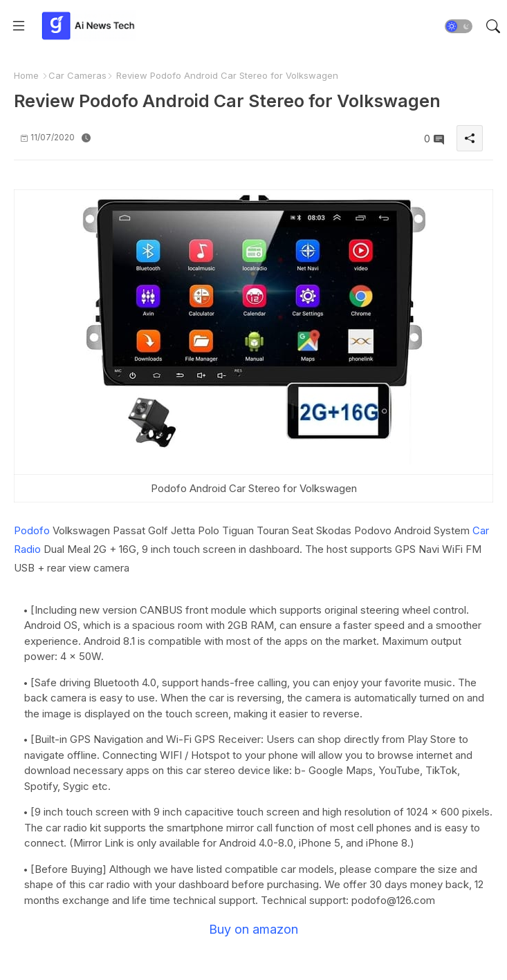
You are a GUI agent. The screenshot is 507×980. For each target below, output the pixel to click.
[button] (459, 26)
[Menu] (19, 26)
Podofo (32, 530)
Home (26, 75)
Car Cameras (77, 75)
